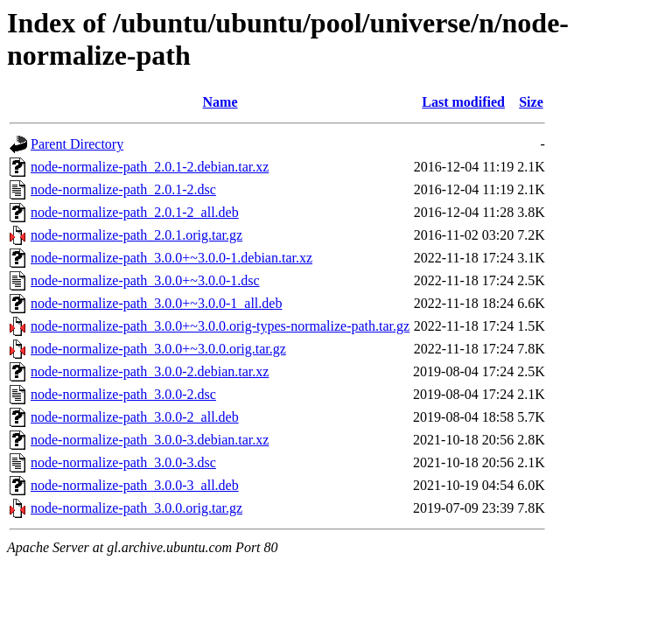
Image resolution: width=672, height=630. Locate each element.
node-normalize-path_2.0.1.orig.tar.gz (136, 235)
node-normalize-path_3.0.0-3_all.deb (135, 485)
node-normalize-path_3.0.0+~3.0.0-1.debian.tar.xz (171, 258)
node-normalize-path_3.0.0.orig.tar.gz (136, 508)
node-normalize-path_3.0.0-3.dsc (123, 462)
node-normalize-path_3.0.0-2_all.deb (135, 417)
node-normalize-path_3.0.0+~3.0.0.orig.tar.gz (158, 349)
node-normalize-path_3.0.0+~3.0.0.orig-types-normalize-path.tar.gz (220, 326)
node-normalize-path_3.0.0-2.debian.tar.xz (150, 371)
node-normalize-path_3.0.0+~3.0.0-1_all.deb (156, 303)
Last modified (463, 102)
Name (220, 102)
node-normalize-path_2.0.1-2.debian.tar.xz (150, 167)
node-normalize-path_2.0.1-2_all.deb (135, 212)
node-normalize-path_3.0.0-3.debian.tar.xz (150, 440)
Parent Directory (77, 144)
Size (531, 102)
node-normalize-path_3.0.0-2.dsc (123, 394)
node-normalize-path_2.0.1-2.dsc (123, 189)
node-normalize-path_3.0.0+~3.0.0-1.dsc (145, 280)
